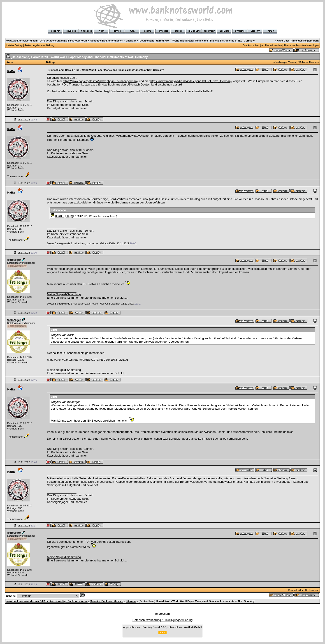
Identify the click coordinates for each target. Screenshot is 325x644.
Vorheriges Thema (286, 62)
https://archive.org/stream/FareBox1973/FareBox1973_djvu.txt (87, 360)
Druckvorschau (251, 45)
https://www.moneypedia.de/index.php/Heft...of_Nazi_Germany (191, 81)
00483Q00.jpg (65, 216)
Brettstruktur (312, 590)
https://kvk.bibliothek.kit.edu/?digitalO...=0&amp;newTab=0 (104, 136)
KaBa (11, 71)
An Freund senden (272, 45)
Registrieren (311, 41)
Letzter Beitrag (14, 45)
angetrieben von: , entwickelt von (162, 627)
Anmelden (297, 41)
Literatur (131, 41)
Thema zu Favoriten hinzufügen (301, 45)
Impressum (162, 614)
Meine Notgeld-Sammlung (64, 294)
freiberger (14, 260)
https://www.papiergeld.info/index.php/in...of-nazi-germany (100, 81)
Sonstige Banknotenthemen (107, 41)
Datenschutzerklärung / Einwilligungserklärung (163, 620)
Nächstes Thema (307, 62)
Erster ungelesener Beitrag (39, 45)
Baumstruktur (296, 590)
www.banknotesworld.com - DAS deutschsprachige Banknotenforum (47, 41)
